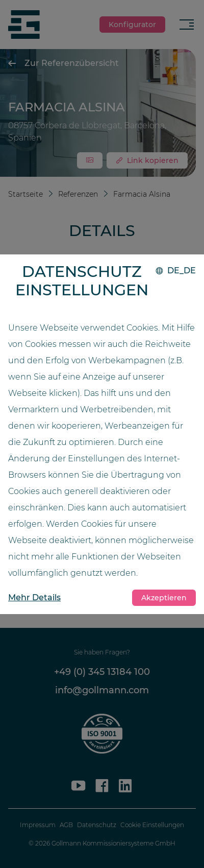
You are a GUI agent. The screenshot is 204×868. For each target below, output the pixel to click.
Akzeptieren (164, 598)
